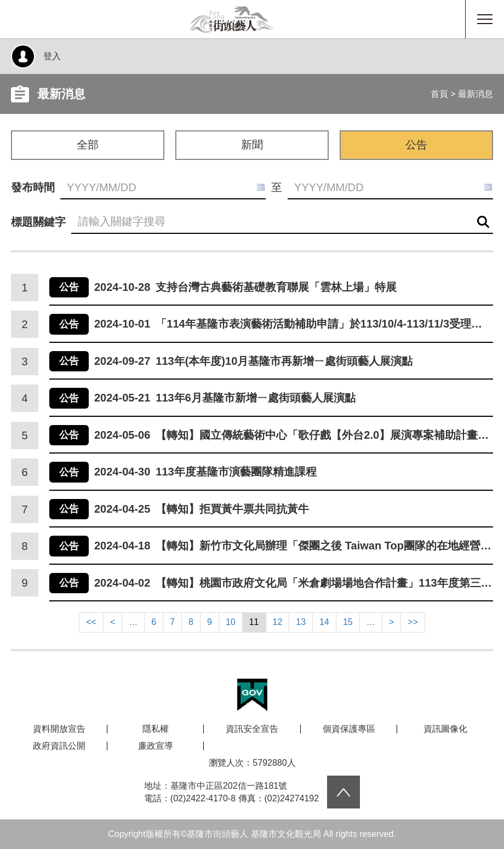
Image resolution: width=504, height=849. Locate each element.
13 (301, 622)
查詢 (483, 222)
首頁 (439, 94)
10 (231, 622)
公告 (416, 145)
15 (348, 622)
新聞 (252, 145)
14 (324, 622)
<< (91, 622)
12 (278, 622)
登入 (52, 56)
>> (413, 622)
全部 (88, 145)
